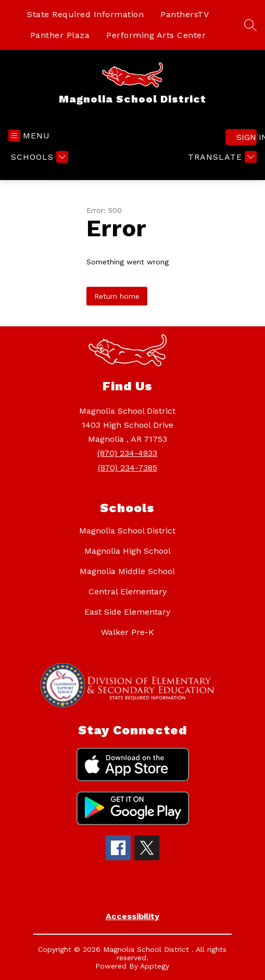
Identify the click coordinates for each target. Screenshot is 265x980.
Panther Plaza (60, 35)
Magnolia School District (127, 531)
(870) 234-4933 (127, 453)
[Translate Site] (221, 157)
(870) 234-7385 (128, 468)
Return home (117, 296)
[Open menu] (29, 136)
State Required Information (85, 14)
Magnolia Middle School (127, 571)
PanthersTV (185, 14)
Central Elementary (128, 591)
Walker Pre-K (128, 632)
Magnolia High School (128, 551)
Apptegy (155, 966)
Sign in (247, 137)
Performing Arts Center (156, 35)
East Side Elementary (127, 612)
